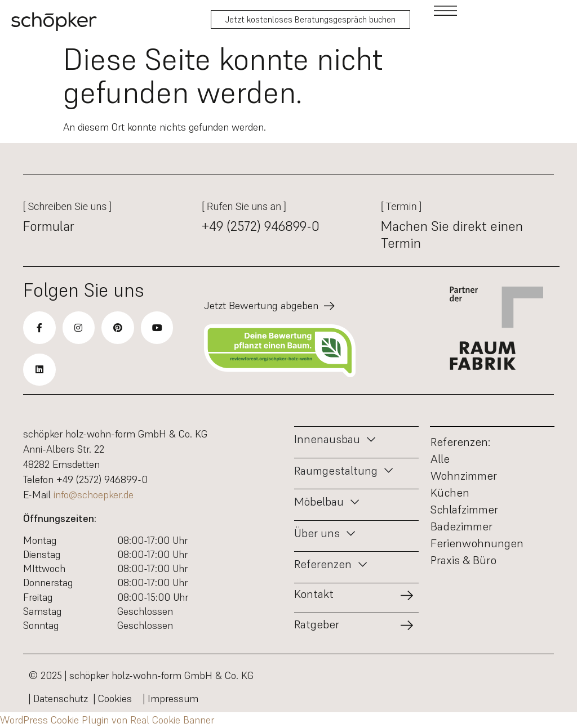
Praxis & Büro (463, 560)
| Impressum (171, 698)
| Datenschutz (58, 698)
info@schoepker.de (94, 495)
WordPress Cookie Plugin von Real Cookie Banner (107, 720)
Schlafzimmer (464, 510)
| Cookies (116, 698)
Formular (49, 226)
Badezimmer (461, 526)
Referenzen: (460, 442)
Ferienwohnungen (477, 543)
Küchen (450, 493)
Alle (440, 459)
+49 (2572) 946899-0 (261, 226)
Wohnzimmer (464, 476)
